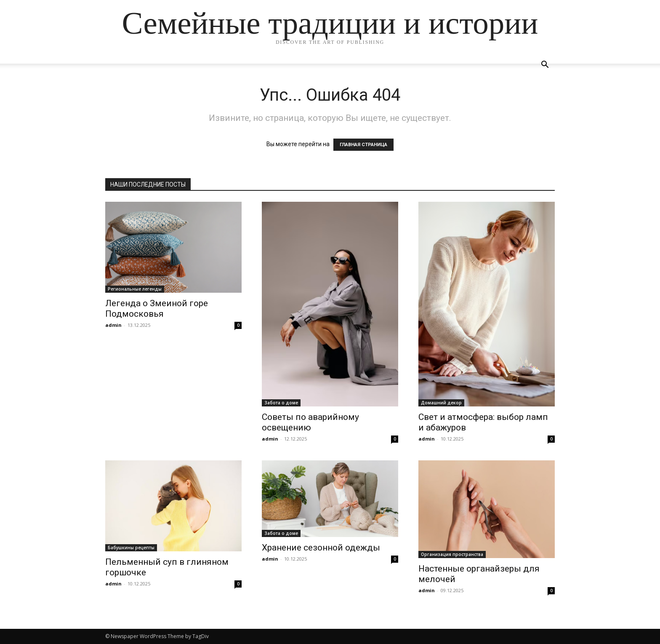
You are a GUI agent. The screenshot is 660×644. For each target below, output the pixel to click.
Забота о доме (281, 403)
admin (113, 325)
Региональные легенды (135, 289)
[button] (545, 65)
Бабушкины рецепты (131, 548)
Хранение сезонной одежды (321, 548)
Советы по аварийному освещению (310, 422)
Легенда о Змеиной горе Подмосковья (157, 309)
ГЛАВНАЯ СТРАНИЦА (363, 145)
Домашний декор (441, 403)
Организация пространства (452, 554)
